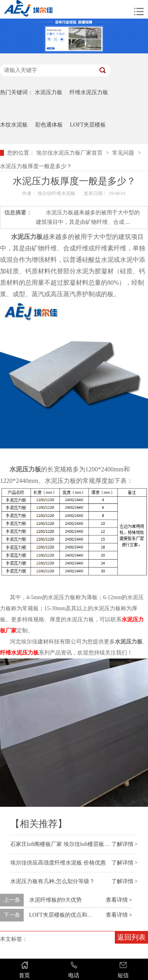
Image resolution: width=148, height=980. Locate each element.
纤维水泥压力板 (89, 92)
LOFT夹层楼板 (88, 125)
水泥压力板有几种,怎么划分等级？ (52, 881)
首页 (25, 970)
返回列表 (131, 937)
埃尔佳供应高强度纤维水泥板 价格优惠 (58, 863)
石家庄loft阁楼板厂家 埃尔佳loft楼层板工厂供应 (68, 844)
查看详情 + (119, 900)
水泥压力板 (49, 92)
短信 (123, 970)
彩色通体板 (49, 125)
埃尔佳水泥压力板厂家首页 (69, 153)
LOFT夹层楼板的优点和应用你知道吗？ (78, 915)
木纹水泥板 (14, 125)
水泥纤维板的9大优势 (55, 900)
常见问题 (123, 153)
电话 (74, 970)
